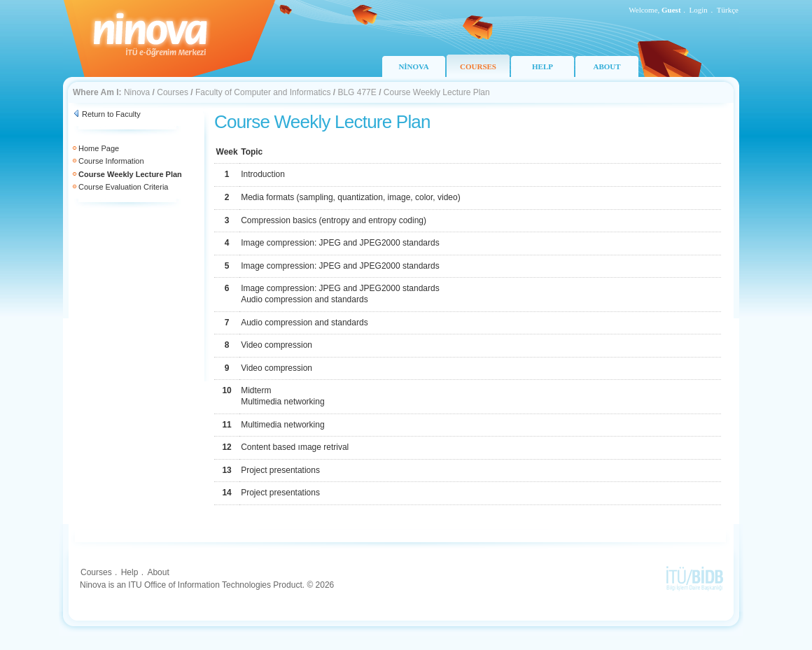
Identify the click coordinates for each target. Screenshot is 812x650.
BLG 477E (357, 92)
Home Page (99, 148)
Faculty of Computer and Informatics (263, 92)
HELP (542, 66)
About (158, 572)
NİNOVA (413, 66)
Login (699, 10)
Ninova (137, 92)
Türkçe (728, 10)
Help (130, 572)
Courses (173, 92)
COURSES (478, 66)
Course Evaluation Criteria (123, 187)
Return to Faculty (111, 114)
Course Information (111, 161)
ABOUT (607, 66)
